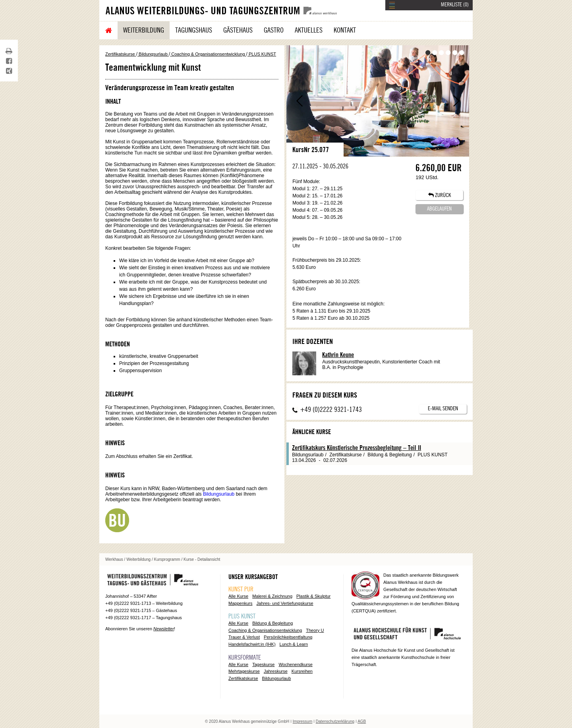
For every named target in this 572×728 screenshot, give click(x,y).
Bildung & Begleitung (272, 623)
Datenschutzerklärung (335, 721)
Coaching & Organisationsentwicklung (208, 54)
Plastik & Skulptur (313, 596)
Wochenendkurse (295, 664)
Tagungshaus (194, 30)
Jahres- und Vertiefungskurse (285, 603)
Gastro (274, 30)
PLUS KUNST (262, 54)
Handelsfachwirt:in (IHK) (252, 644)
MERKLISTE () (455, 5)
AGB (362, 721)
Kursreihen (302, 671)
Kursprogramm (167, 559)
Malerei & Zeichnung (272, 596)
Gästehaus (238, 30)
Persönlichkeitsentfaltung (288, 637)
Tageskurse (263, 664)
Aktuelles (309, 30)
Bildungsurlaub (153, 54)
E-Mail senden (443, 409)
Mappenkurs (241, 603)
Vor (456, 101)
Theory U (315, 630)
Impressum (302, 721)
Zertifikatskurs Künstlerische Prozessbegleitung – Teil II (357, 448)
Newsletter (164, 629)
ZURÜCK (440, 195)
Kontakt (345, 30)
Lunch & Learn (294, 644)
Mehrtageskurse (244, 671)
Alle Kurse (238, 596)
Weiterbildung (144, 30)
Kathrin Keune (338, 355)
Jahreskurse (276, 671)
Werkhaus (114, 559)
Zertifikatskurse (121, 54)
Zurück (299, 101)
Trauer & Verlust (244, 637)
